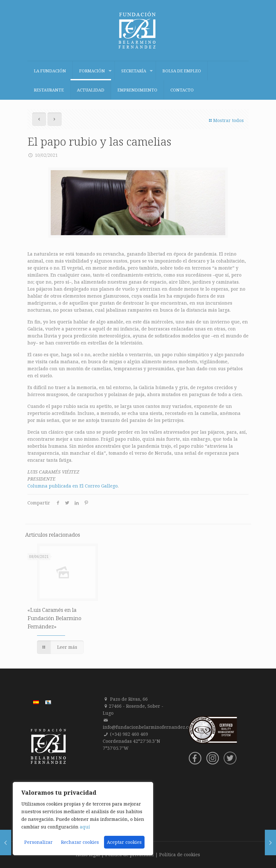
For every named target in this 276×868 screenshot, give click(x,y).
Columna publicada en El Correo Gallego (73, 486)
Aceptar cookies (124, 842)
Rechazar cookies (80, 842)
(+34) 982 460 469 (129, 734)
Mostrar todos (226, 120)
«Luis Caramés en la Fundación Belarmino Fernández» (54, 618)
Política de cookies (180, 854)
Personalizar (38, 842)
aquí (85, 827)
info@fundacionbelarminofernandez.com (149, 727)
